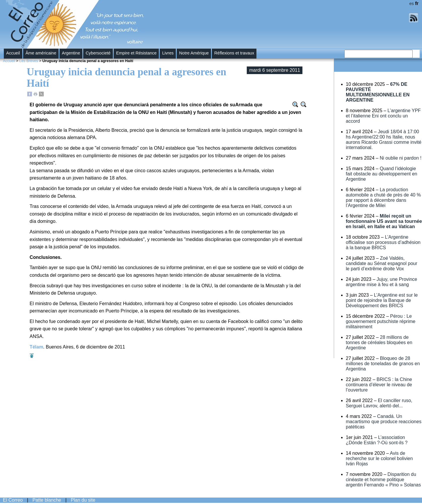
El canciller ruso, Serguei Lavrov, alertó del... (379, 403)
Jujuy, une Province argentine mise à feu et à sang (381, 282)
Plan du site (83, 500)
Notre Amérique (194, 53)
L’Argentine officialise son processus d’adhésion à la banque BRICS (383, 242)
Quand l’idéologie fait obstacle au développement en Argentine (382, 174)
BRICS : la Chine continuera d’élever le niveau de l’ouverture (379, 385)
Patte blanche (47, 500)
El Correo (13, 500)
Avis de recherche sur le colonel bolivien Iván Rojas (379, 458)
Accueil (13, 53)
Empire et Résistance (136, 53)
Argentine (71, 53)
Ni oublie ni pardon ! (401, 158)
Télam (36, 347)
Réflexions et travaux (234, 53)
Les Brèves (29, 61)
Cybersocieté (98, 53)
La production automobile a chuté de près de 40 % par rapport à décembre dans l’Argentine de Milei (383, 198)
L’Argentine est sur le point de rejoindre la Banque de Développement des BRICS (382, 300)
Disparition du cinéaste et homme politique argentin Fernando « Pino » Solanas (383, 480)
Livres (168, 53)
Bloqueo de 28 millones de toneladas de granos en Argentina (383, 364)
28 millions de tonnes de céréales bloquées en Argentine (379, 342)
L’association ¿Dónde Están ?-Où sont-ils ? (377, 440)
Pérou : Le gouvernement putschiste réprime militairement (381, 321)
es (412, 4)
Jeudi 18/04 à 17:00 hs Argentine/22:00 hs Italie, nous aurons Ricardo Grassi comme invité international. (384, 140)
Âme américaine (41, 53)
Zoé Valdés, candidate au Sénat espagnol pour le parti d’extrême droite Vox (382, 263)
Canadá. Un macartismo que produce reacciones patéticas (384, 422)
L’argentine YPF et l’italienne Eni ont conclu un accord (383, 116)
